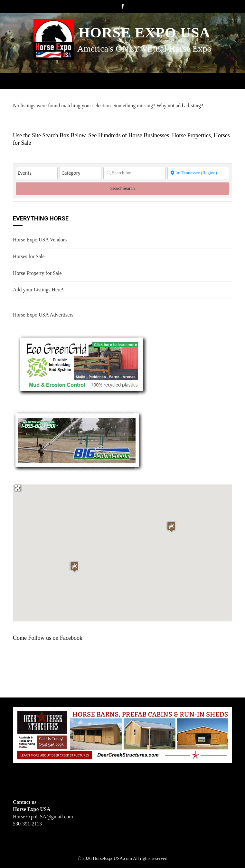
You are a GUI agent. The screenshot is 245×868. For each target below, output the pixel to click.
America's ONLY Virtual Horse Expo (144, 49)
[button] (171, 527)
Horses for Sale (29, 256)
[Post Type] (37, 173)
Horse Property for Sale (37, 273)
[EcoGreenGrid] (82, 364)
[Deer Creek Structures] (122, 734)
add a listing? (189, 106)
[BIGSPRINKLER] (78, 440)
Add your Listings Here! (38, 290)
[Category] (80, 173)
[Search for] (134, 173)
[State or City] (198, 173)
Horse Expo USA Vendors (40, 240)
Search (122, 188)
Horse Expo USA (144, 33)
